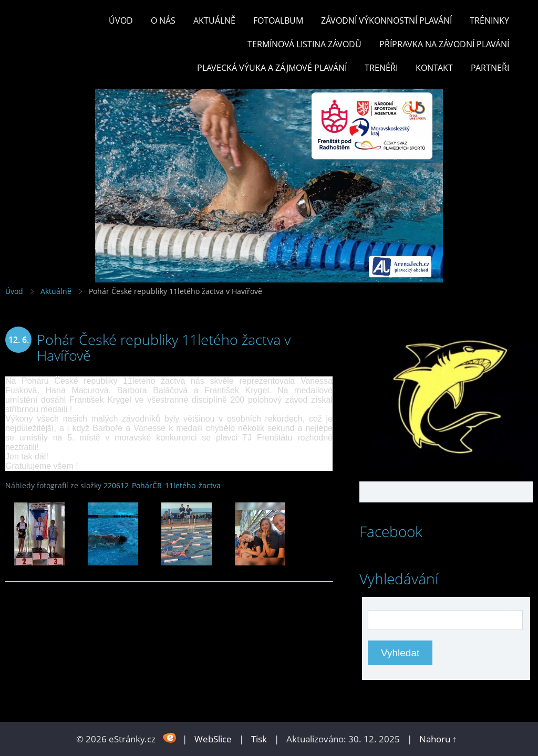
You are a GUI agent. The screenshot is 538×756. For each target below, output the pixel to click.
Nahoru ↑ (438, 739)
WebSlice (213, 739)
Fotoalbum (278, 20)
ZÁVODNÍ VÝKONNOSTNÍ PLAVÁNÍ (386, 20)
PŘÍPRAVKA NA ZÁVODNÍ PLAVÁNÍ (444, 44)
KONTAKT (434, 68)
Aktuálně (214, 20)
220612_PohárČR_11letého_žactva (162, 485)
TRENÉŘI (381, 68)
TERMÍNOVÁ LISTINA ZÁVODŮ (304, 44)
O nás (163, 20)
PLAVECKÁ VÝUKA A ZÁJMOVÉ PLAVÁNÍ (272, 68)
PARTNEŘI (490, 68)
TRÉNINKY (489, 20)
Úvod (121, 20)
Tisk (259, 739)
